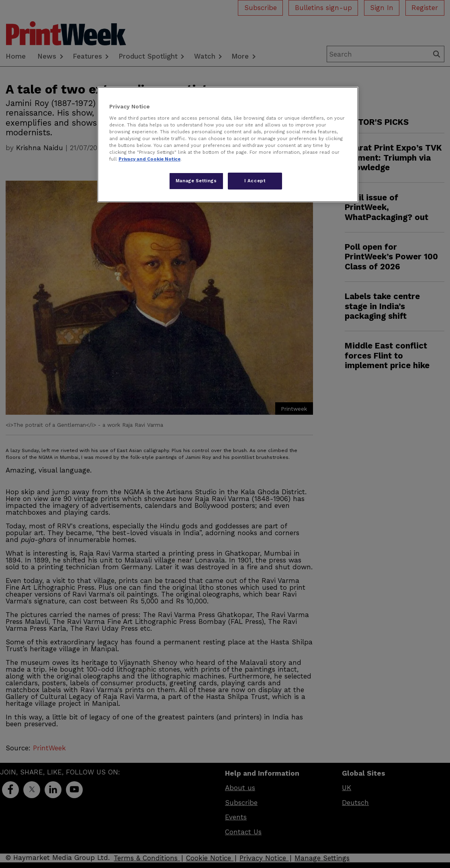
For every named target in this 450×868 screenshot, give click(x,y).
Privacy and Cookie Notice (149, 159)
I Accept (255, 181)
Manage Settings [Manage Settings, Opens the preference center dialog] (196, 181)
